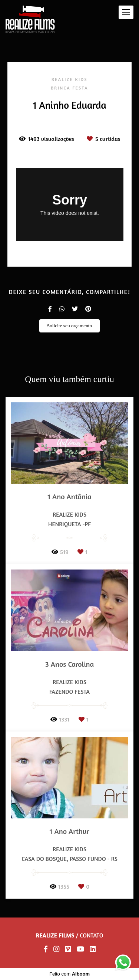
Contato (91, 935)
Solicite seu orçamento (69, 326)
